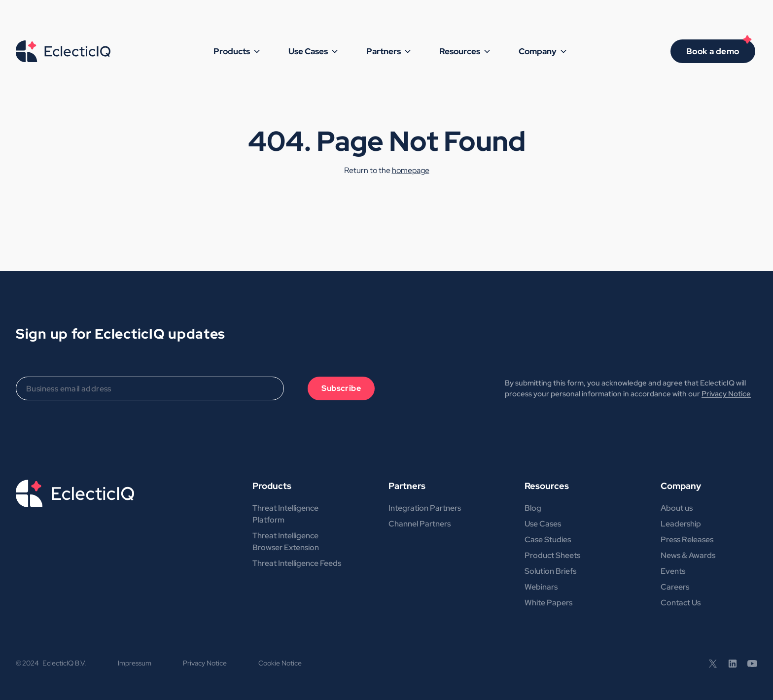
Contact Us (681, 603)
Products (272, 486)
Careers (675, 587)
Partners (407, 486)
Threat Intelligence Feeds (297, 563)
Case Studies (548, 540)
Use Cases (543, 524)
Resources (547, 486)
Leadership (681, 524)
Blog (533, 508)
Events (673, 571)
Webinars (541, 587)
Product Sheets (552, 555)
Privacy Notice (726, 394)
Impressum (135, 663)
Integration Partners (425, 508)
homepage (411, 170)
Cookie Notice (280, 663)
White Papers (548, 603)
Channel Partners (420, 524)
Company (681, 486)
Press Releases (687, 540)
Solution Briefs (550, 571)
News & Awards (688, 555)
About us (677, 508)
